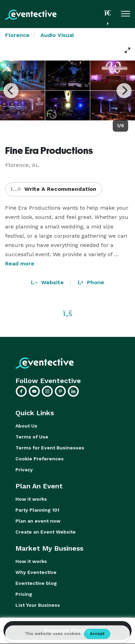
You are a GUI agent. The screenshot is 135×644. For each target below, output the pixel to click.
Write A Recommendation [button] (54, 189)
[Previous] (11, 91)
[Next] (124, 91)
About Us (26, 426)
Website (47, 282)
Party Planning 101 (37, 510)
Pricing (24, 594)
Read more (20, 264)
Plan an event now (38, 521)
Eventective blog (36, 583)
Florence (17, 35)
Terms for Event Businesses (50, 448)
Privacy (24, 470)
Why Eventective (36, 572)
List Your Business (38, 605)
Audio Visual (57, 35)
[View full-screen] (127, 50)
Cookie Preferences (40, 459)
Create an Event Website (46, 532)
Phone (91, 282)
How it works (31, 499)
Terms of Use (32, 437)
